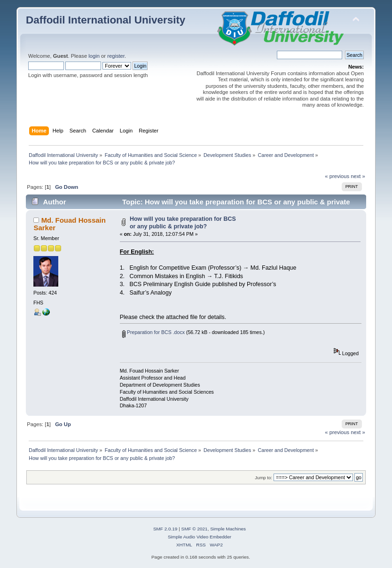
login (94, 56)
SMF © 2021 (195, 529)
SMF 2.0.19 (165, 529)
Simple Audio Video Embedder (200, 537)
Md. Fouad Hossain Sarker (69, 224)
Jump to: (263, 478)
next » (358, 176)
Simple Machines (228, 529)
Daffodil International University (106, 20)
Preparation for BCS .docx (153, 332)
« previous (337, 176)
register (116, 56)
